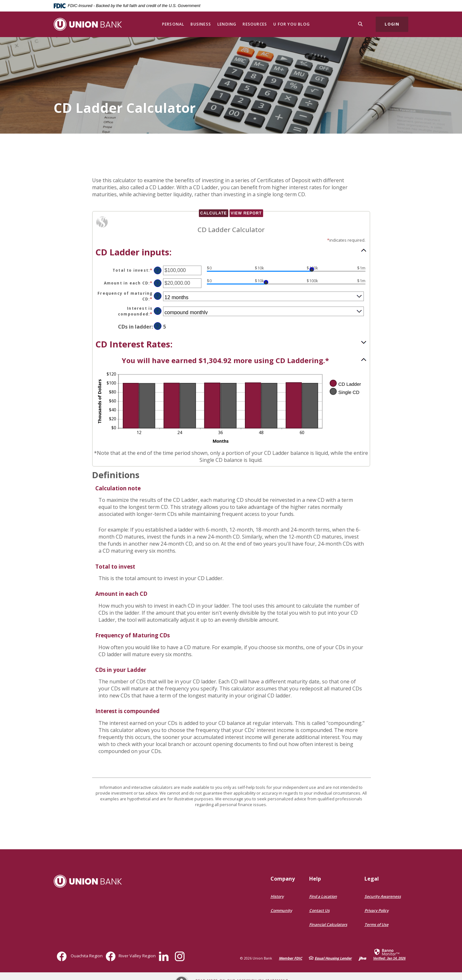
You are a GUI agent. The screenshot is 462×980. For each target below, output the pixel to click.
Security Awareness (383, 896)
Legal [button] (372, 879)
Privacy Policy (376, 910)
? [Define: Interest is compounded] (157, 311)
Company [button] (283, 879)
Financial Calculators (328, 925)
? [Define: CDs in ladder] (157, 326)
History (277, 896)
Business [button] (201, 24)
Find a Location (323, 896)
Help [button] (315, 879)
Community (281, 910)
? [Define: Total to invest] (157, 271)
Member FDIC (290, 958)
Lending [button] (227, 24)
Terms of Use (376, 925)
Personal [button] (173, 24)
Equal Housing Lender (333, 958)
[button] (231, 252)
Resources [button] (255, 24)
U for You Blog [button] (292, 24)
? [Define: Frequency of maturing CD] (157, 296)
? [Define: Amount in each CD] (157, 283)
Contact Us (319, 910)
